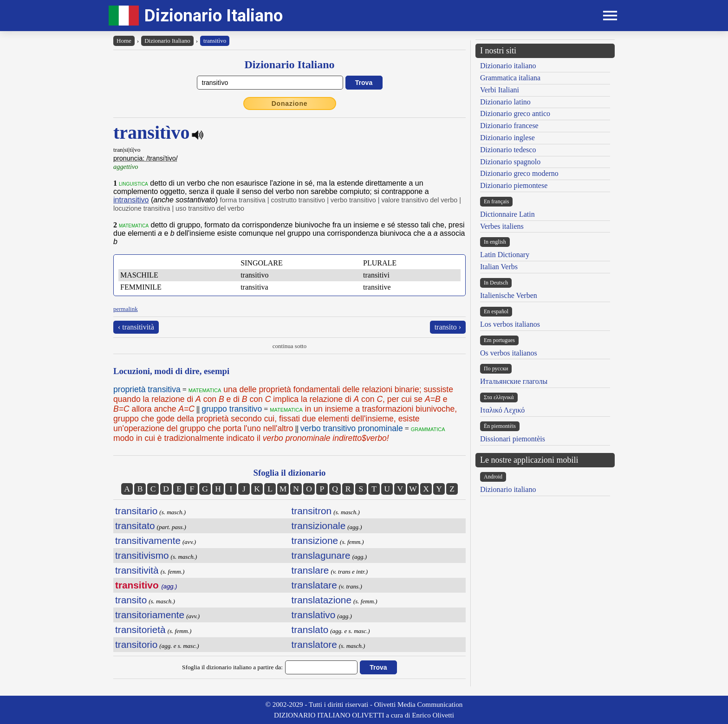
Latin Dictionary (505, 255)
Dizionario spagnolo (510, 162)
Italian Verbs (499, 267)
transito (131, 600)
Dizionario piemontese (514, 185)
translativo (314, 615)
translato (310, 630)
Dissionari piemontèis (513, 439)
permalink (126, 309)
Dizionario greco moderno (519, 173)
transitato (135, 526)
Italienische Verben (509, 295)
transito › (448, 327)
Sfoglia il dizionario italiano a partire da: (232, 667)
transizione (315, 540)
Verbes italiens (502, 226)
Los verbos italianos (510, 324)
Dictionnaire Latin (507, 214)
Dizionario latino (505, 102)
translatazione (322, 600)
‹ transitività (136, 327)
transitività (137, 570)
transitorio (136, 644)
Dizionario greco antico (515, 113)
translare (310, 570)
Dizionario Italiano (214, 16)
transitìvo (215, 41)
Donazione (290, 103)
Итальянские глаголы (514, 381)
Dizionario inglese (507, 138)
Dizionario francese (509, 126)
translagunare (321, 555)
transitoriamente (150, 615)
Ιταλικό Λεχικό (502, 410)
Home (124, 41)
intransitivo (131, 200)
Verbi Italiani (500, 90)
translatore (314, 644)
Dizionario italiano (508, 66)
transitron (312, 511)
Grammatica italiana (510, 78)
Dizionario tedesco (508, 150)
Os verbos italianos (509, 353)
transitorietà (140, 630)
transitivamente (148, 540)
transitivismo (142, 555)
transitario (136, 511)
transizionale (319, 526)
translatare (314, 585)
